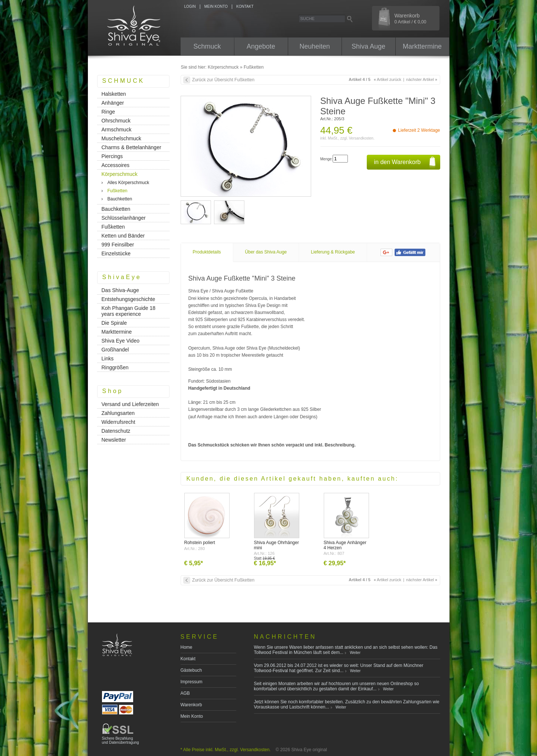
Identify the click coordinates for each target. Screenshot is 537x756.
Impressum (192, 682)
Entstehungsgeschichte (129, 299)
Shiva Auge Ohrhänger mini (276, 545)
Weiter (355, 653)
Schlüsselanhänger (124, 218)
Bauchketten (120, 199)
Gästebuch (191, 670)
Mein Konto (192, 716)
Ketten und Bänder (123, 236)
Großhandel (115, 350)
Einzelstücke (116, 253)
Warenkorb (411, 19)
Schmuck (207, 46)
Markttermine (422, 46)
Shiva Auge (368, 46)
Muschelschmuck (121, 138)
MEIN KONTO (216, 6)
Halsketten (114, 94)
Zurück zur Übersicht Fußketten (223, 80)
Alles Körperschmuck (129, 183)
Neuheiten (314, 46)
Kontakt (188, 659)
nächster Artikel (422, 79)
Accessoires (116, 165)
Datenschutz (116, 431)
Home (187, 647)
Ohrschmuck (116, 121)
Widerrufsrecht (118, 422)
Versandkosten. (362, 138)
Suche (308, 19)
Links (108, 359)
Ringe (108, 112)
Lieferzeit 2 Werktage (419, 130)
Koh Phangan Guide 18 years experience (129, 311)
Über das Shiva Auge (266, 252)
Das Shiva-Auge (120, 290)
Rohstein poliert (200, 543)
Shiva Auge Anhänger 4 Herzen (345, 545)
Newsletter (114, 440)
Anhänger (113, 103)
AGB (185, 693)
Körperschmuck (223, 67)
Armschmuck (117, 130)
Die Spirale (114, 323)
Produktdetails (207, 252)
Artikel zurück (388, 79)
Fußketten (254, 67)
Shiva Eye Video (121, 341)
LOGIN (190, 6)
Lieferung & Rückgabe (333, 252)
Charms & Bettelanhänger (131, 147)
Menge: (327, 159)
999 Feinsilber (118, 245)
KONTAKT (245, 6)
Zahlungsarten (118, 413)
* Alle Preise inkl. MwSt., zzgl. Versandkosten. (226, 750)
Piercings (112, 156)
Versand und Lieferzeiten (130, 404)
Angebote (261, 46)
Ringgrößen (115, 367)
